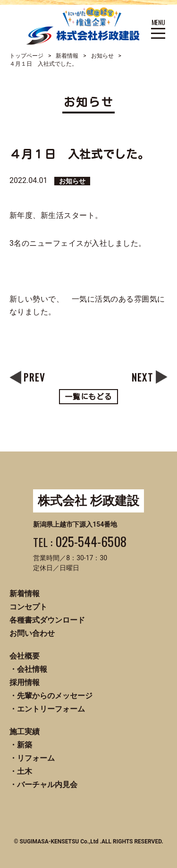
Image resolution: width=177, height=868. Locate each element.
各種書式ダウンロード (47, 620)
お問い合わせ (32, 633)
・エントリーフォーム (47, 709)
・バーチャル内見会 (43, 785)
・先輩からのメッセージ (51, 696)
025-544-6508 (91, 541)
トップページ (26, 56)
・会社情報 (28, 669)
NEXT (143, 377)
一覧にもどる (89, 397)
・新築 (21, 745)
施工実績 (25, 732)
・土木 (21, 771)
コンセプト (28, 607)
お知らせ (102, 56)
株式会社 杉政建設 (88, 501)
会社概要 (25, 656)
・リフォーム (32, 758)
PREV (34, 377)
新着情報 (67, 56)
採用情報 (25, 682)
